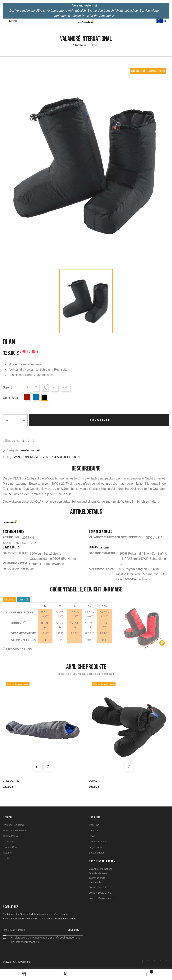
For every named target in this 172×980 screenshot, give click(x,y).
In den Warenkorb (99, 420)
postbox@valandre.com (102, 898)
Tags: (8, 457)
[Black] (45, 397)
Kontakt (7, 858)
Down (92, 836)
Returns (7, 853)
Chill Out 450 (11, 781)
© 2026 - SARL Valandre (16, 962)
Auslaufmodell (31, 450)
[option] (86, 166)
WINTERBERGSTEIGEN (32, 457)
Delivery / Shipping (13, 825)
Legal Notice (96, 847)
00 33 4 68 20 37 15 (100, 887)
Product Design (97, 842)
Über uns (94, 825)
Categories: (12, 451)
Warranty (8, 842)
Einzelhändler (96, 853)
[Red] (27, 397)
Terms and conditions (15, 830)
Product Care (10, 847)
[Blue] (36, 397)
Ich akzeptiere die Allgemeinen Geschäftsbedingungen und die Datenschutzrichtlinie (45, 940)
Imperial (9, 600)
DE (166, 21)
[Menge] (15, 420)
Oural (93, 781)
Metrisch (23, 600)
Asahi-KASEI (104, 548)
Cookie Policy (10, 836)
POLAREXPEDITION (65, 457)
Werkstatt (94, 830)
